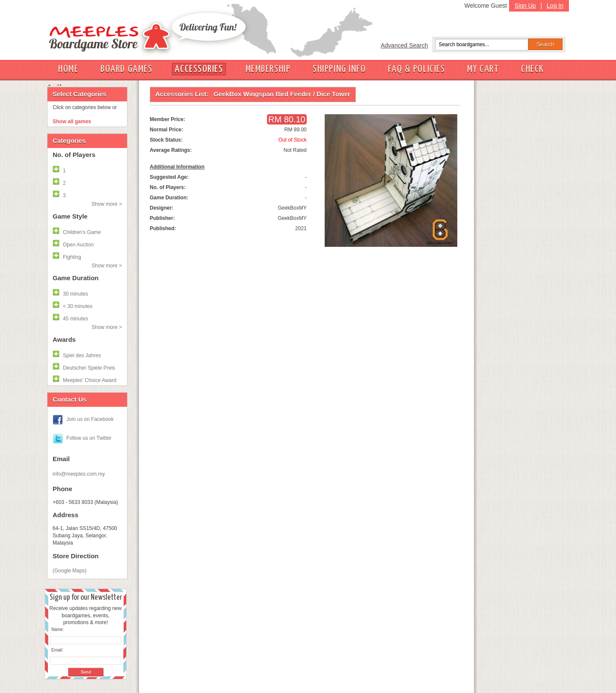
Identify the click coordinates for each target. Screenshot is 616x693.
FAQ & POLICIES (416, 69)
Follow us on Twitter (89, 438)
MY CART (483, 69)
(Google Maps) (70, 571)
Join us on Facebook (90, 419)
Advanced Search (404, 45)
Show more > (107, 204)
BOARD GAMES (126, 69)
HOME (68, 69)
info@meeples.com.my (79, 474)
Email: (57, 650)
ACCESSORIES (199, 69)
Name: (58, 629)
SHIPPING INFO (339, 69)
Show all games (72, 121)
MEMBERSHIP (268, 69)
